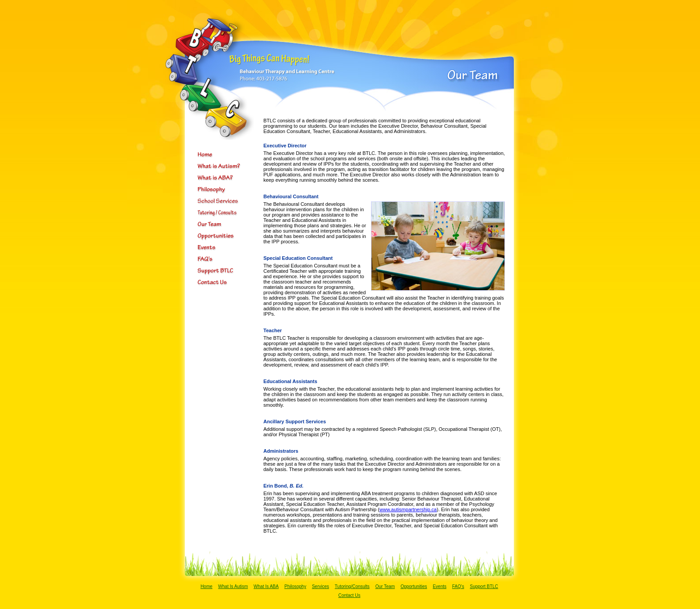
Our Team (385, 586)
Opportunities (414, 586)
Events (440, 586)
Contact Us (349, 595)
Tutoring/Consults (352, 586)
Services (321, 586)
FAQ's (458, 586)
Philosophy (295, 586)
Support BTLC (484, 586)
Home (206, 586)
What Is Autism (233, 586)
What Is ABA (266, 586)
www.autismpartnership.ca (408, 509)
